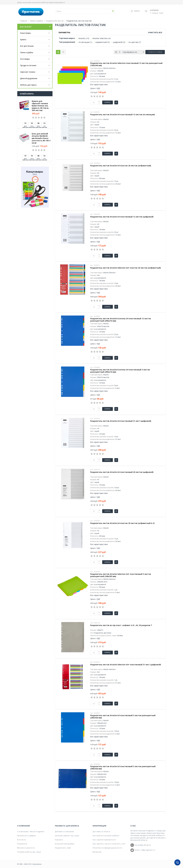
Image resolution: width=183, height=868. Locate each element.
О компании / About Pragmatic (31, 832)
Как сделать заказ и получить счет (109, 844)
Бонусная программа (65, 844)
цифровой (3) (119, 42)
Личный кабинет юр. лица (67, 836)
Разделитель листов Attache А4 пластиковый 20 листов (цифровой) (122, 472)
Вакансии (97, 852)
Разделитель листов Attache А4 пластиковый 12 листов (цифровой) (122, 217)
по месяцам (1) (85, 42)
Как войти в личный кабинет (106, 836)
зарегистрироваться (57, 2)
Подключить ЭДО (63, 848)
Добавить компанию (64, 832)
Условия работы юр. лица (29, 852)
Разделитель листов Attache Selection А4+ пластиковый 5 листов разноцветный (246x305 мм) (121, 575)
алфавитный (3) (103, 42)
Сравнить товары (155, 52)
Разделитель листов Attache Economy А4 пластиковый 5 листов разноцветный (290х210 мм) (120, 371)
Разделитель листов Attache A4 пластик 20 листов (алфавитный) (121, 166)
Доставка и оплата (101, 832)
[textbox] (78, 11)
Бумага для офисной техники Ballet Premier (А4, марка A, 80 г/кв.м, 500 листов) (40, 106)
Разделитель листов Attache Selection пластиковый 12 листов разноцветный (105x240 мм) (126, 64)
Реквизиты (22, 844)
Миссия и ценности (26, 848)
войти (43, 2)
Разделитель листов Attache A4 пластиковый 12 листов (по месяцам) (123, 115)
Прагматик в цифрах (27, 836)
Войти (135, 11)
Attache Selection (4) (102, 38)
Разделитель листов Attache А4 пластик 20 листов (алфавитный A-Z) (122, 523)
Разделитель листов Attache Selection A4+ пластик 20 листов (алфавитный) (125, 268)
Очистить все (155, 32)
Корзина (154, 10)
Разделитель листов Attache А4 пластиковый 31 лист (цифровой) (121, 421)
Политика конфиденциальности (107, 848)
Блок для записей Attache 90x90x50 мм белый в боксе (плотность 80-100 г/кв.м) (41, 138)
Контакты (22, 840)
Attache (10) (84, 38)
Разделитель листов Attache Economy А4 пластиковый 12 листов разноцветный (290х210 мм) (121, 320)
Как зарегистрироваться (104, 840)
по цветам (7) (135, 42)
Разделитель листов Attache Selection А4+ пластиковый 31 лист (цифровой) (126, 665)
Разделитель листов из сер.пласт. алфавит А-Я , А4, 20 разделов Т (121, 625)
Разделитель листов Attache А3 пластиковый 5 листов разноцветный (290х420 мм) (123, 717)
